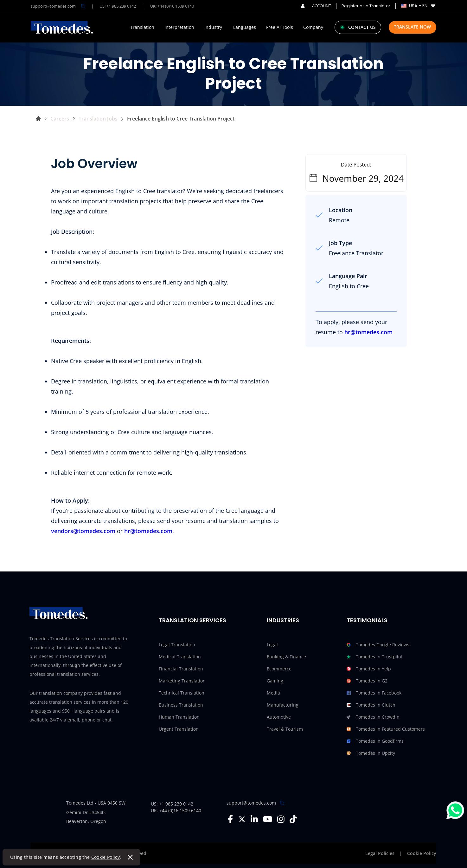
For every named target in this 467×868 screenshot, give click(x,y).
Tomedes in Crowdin (373, 717)
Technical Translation (182, 693)
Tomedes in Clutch (371, 705)
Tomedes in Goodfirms (375, 741)
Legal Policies (380, 853)
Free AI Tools (280, 27)
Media (273, 693)
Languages (245, 27)
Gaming (275, 681)
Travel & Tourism (285, 729)
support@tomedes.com (251, 803)
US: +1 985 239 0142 (118, 6)
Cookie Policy (106, 857)
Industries (283, 620)
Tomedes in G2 (367, 681)
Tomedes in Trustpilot (374, 657)
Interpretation (179, 27)
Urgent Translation (179, 729)
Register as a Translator (366, 6)
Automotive (279, 717)
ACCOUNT (316, 6)
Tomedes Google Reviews (378, 645)
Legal (272, 645)
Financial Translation (181, 669)
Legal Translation (177, 645)
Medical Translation (180, 657)
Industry (213, 27)
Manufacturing (283, 705)
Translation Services (192, 620)
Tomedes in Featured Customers (386, 729)
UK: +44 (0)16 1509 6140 (172, 6)
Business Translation (181, 705)
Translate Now (412, 27)
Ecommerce (279, 669)
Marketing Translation (182, 681)
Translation (142, 27)
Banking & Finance (286, 657)
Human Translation (179, 717)
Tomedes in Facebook (374, 693)
